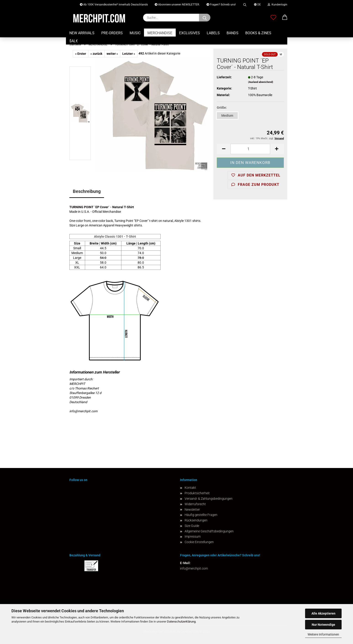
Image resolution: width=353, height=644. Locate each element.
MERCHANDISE (160, 33)
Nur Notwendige (323, 625)
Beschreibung (87, 191)
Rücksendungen (196, 520)
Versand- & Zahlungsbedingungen (209, 499)
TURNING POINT (81, 207)
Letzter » (129, 54)
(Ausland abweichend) (261, 82)
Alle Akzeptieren (323, 613)
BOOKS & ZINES (258, 33)
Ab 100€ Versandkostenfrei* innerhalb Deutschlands (114, 5)
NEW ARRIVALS (82, 33)
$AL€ (74, 41)
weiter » (112, 54)
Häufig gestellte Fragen (201, 515)
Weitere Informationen (323, 634)
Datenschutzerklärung (181, 622)
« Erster (81, 54)
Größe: (222, 108)
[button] (285, 18)
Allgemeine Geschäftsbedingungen (209, 531)
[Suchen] (205, 18)
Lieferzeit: (224, 77)
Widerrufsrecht (195, 504)
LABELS (213, 33)
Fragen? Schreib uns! (221, 5)
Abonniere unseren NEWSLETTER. (177, 5)
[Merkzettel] (273, 18)
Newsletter (192, 510)
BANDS (233, 33)
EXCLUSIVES (190, 33)
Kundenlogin (277, 5)
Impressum (193, 536)
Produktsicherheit (197, 493)
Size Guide (192, 526)
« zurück (96, 54)
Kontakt (190, 488)
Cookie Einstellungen (199, 542)
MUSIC (135, 33)
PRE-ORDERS (112, 33)
